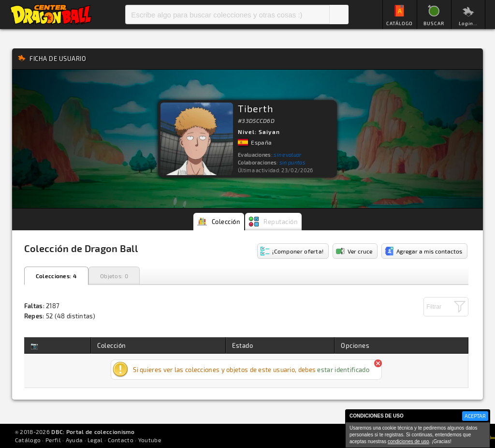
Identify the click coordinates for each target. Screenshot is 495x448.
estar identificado (343, 370)
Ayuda (74, 440)
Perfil (53, 440)
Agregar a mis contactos (429, 251)
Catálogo (28, 440)
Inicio (51, 15)
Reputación (281, 222)
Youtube (150, 440)
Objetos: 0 (114, 276)
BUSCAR (434, 23)
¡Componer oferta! (298, 251)
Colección (226, 222)
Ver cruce (360, 251)
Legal (95, 440)
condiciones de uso (408, 441)
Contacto (121, 440)
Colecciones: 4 (56, 276)
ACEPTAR (475, 416)
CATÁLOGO (400, 23)
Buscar (339, 15)
